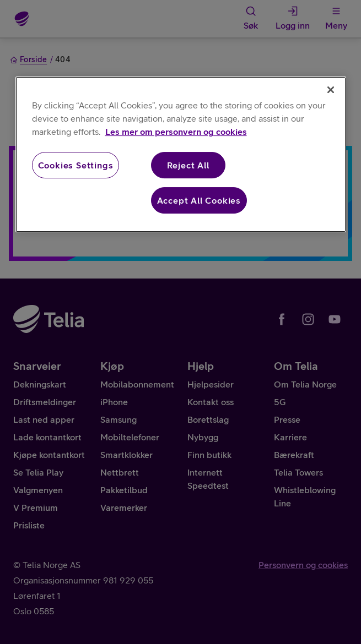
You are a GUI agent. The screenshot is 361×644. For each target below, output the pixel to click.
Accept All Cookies (199, 200)
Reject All (188, 165)
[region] (181, 155)
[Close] (331, 90)
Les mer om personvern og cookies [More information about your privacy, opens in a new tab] (176, 132)
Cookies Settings (76, 165)
